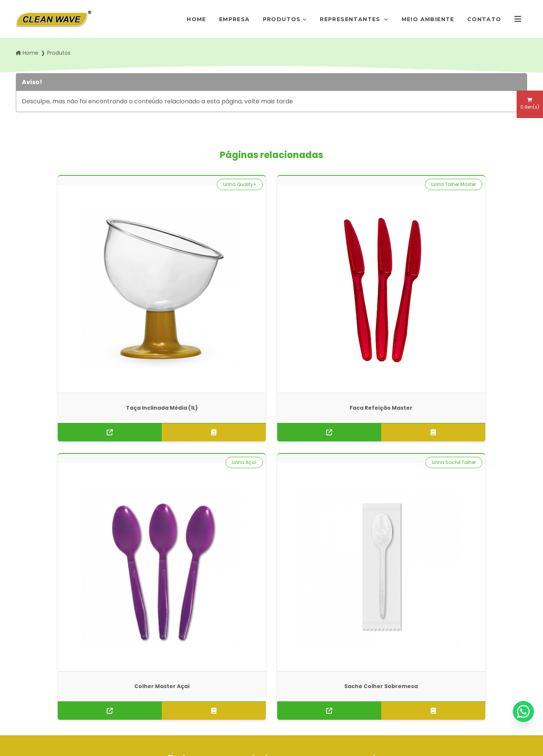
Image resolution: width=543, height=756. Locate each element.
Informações (168, 695)
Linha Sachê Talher (496, 184)
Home (196, 19)
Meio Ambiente (428, 19)
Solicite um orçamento (271, 453)
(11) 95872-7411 (302, 661)
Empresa (235, 19)
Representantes (351, 19)
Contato (484, 19)
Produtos (282, 19)
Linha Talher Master (234, 184)
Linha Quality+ (109, 184)
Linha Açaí (375, 184)
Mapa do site (168, 706)
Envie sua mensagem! (316, 689)
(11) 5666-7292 (302, 652)
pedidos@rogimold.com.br (317, 670)
